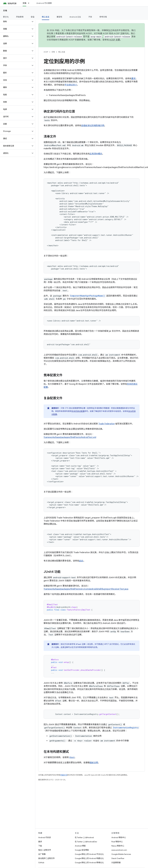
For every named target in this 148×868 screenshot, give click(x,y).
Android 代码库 (45, 837)
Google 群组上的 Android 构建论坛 (89, 858)
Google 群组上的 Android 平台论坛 (89, 854)
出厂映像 (42, 854)
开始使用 (20, 17)
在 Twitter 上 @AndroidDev (86, 842)
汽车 (90, 17)
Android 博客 (80, 846)
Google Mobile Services (121, 854)
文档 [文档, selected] (24, 3)
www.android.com (119, 850)
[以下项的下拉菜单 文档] (30, 3)
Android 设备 (75, 17)
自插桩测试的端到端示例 (93, 126)
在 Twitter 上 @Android (84, 837)
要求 (134, 79)
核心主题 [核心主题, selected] (46, 17)
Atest (72, 757)
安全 (33, 17)
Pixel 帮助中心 (117, 842)
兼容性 (59, 17)
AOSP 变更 (115, 40)
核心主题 (62, 52)
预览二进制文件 (45, 850)
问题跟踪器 (116, 863)
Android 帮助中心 (119, 837)
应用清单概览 (96, 154)
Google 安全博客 (82, 850)
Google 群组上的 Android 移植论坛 (89, 863)
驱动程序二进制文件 (47, 858)
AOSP (46, 52)
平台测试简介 (71, 85)
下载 (40, 846)
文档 (5, 11)
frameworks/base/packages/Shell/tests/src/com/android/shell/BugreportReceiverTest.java (86, 589)
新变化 (6, 17)
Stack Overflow (118, 858)
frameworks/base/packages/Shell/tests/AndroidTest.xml (70, 437)
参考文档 (103, 17)
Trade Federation (107, 424)
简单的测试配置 (78, 411)
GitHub (41, 863)
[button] (15, 22)
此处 (81, 561)
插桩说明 (94, 763)
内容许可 (64, 775)
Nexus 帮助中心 (118, 846)
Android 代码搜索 (44, 3)
